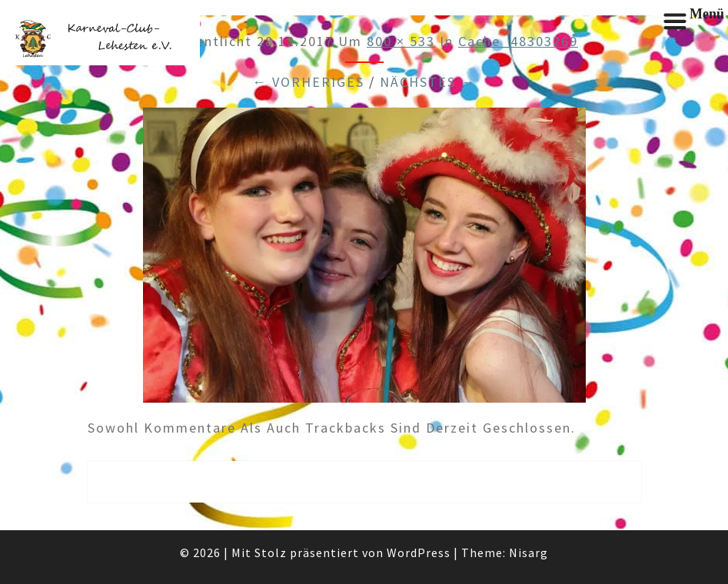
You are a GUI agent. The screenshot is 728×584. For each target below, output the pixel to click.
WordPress (419, 552)
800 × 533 (401, 41)
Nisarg (529, 552)
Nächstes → (428, 82)
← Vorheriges (308, 82)
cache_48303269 (518, 41)
